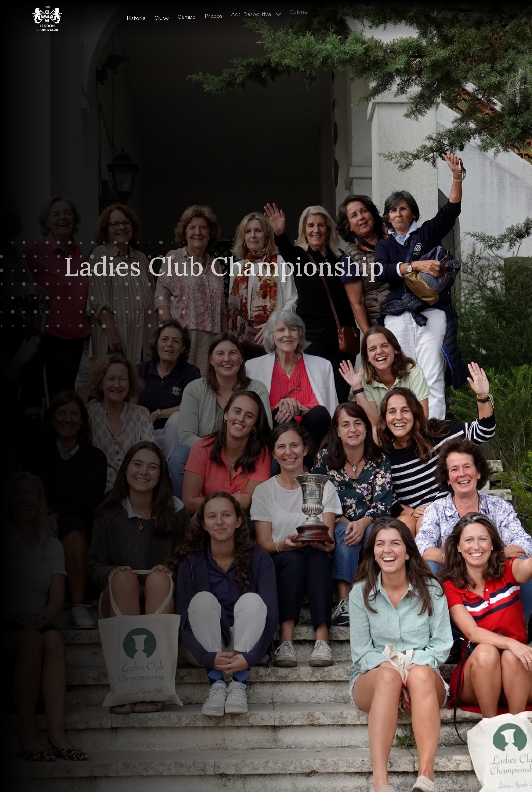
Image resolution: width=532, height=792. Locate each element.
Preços (213, 14)
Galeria (298, 9)
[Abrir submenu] (280, 12)
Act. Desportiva (251, 12)
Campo (187, 15)
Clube (162, 17)
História (136, 18)
